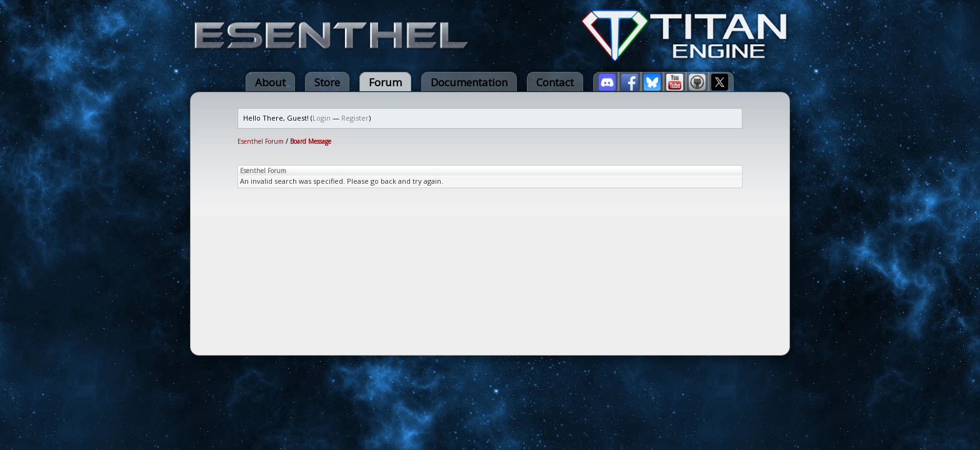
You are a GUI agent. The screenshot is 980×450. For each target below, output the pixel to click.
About (270, 82)
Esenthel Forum (261, 141)
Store (327, 82)
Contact (555, 82)
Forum (385, 82)
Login (322, 118)
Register (355, 118)
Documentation (469, 82)
